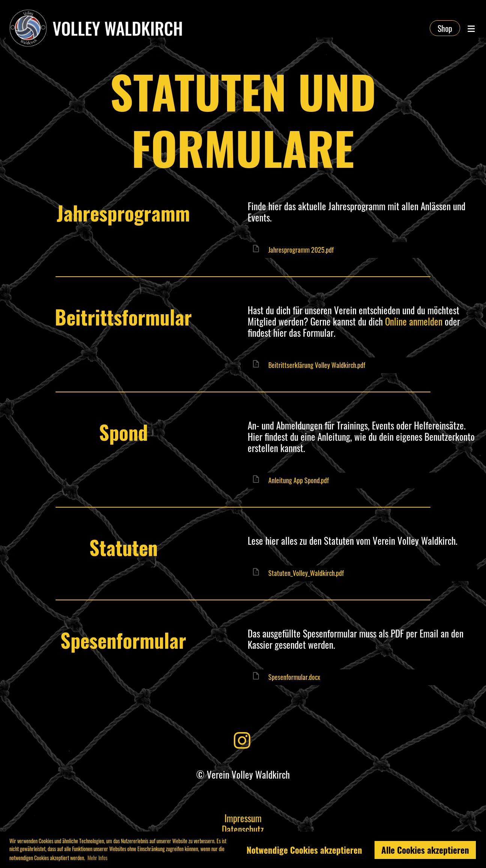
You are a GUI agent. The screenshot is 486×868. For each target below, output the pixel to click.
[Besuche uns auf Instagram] (242, 739)
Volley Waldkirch (118, 28)
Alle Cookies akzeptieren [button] (425, 850)
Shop (445, 28)
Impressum (243, 818)
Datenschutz (243, 829)
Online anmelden (414, 321)
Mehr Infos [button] (97, 858)
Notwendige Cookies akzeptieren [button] (304, 850)
